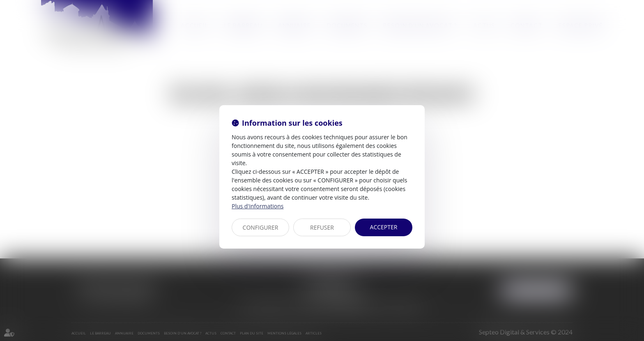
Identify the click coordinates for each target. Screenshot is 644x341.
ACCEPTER (384, 227)
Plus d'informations (258, 206)
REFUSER (322, 227)
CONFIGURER (261, 227)
